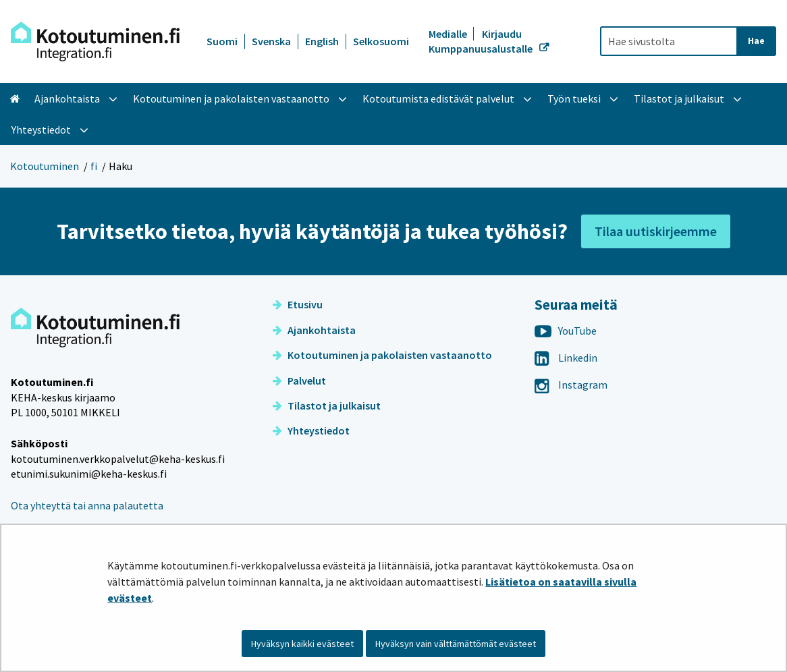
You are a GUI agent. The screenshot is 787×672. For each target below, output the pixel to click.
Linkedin (566, 358)
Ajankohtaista (314, 330)
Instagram (571, 385)
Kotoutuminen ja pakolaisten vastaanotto (382, 355)
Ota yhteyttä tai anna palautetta (87, 505)
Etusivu (298, 304)
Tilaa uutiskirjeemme (656, 231)
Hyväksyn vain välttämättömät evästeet (456, 644)
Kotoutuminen (45, 166)
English (322, 41)
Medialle (449, 34)
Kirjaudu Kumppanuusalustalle (482, 41)
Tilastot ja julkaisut (327, 405)
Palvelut (299, 381)
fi (94, 166)
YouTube (566, 331)
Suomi (222, 41)
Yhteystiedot (311, 430)
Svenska (271, 41)
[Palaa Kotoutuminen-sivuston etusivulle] (95, 41)
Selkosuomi (381, 41)
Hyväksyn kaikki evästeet (302, 644)
